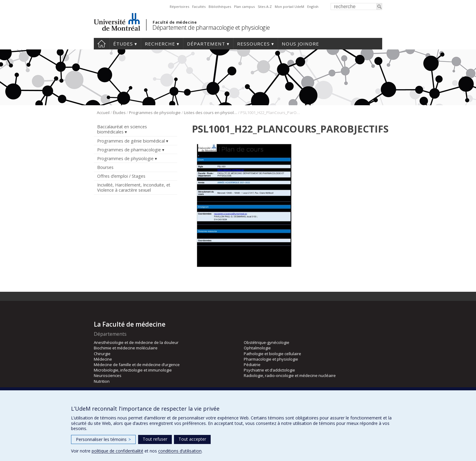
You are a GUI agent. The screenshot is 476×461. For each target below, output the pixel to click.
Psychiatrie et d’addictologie (269, 370)
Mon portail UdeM (289, 7)
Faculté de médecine (175, 22)
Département (206, 44)
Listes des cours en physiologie (211, 113)
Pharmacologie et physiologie (271, 359)
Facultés (199, 7)
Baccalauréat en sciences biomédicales (122, 129)
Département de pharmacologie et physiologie (211, 27)
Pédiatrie (252, 365)
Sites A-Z (265, 7)
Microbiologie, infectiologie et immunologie (133, 370)
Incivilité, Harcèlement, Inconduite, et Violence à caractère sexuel (134, 187)
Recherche (160, 44)
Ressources (253, 44)
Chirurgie (102, 354)
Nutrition (102, 381)
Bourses (105, 167)
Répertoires (179, 7)
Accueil (102, 44)
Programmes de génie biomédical (131, 141)
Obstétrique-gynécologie (267, 342)
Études (123, 44)
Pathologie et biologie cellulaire (272, 354)
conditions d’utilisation (180, 451)
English (313, 7)
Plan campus (244, 7)
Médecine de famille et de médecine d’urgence (137, 365)
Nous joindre (300, 44)
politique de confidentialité (117, 451)
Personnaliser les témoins (103, 439)
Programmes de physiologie (155, 113)
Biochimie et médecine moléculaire (126, 348)
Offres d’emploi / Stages (121, 176)
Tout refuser (155, 439)
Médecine (103, 359)
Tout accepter (192, 439)
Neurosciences (108, 375)
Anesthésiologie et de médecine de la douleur (136, 342)
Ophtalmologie (257, 348)
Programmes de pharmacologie (129, 150)
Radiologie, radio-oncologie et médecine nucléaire (290, 375)
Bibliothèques (220, 7)
